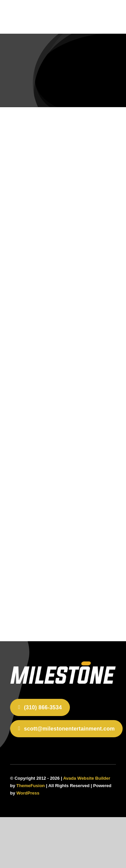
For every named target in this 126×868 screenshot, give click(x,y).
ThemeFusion (31, 786)
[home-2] (63, 664)
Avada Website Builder (87, 778)
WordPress (28, 793)
